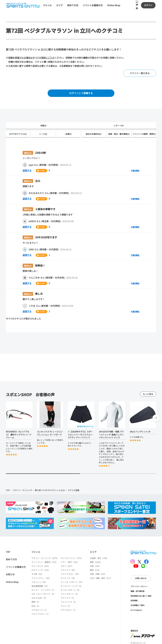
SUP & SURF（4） (39, 586)
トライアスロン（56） (70, 562)
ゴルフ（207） (67, 554)
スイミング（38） (68, 566)
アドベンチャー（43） (41, 566)
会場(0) (68, 124)
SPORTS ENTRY (143, 541)
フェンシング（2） (69, 590)
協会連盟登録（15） (40, 574)
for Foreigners (136, 598)
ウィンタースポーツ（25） (72, 570)
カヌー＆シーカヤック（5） (43, 582)
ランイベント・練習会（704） (45, 550)
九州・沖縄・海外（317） (101, 566)
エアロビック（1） (40, 598)
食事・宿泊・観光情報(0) (119, 124)
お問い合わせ (141, 566)
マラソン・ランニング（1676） (45, 546)
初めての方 (11, 547)
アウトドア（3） (68, 586)
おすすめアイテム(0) (18, 124)
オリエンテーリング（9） (72, 574)
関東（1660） (96, 550)
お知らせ (10, 562)
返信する (27, 160)
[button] (156, 406)
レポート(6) (119, 116)
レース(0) (43, 124)
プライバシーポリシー (139, 574)
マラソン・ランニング (22, 478)
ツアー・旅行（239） (70, 550)
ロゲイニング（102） (41, 558)
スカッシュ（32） (39, 570)
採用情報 (134, 589)
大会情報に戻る (110, 639)
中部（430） (95, 554)
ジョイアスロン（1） (41, 602)
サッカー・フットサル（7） (43, 578)
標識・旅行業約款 (137, 579)
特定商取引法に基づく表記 (141, 584)
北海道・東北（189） (99, 546)
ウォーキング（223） (41, 554)
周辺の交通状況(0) (94, 124)
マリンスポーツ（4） (70, 582)
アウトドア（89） (68, 558)
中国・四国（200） (98, 562)
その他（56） (37, 562)
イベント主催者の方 (16, 555)
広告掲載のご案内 (137, 593)
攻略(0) (43, 116)
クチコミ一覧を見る (140, 63)
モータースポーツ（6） (71, 578)
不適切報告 (135, 161)
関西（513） (95, 558)
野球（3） (36, 590)
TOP (8, 478)
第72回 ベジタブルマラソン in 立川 (50, 478)
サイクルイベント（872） (72, 546)
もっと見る (148, 382)
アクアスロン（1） (69, 598)
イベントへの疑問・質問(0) (144, 124)
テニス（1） (66, 594)
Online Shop (12, 570)
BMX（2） (36, 594)
